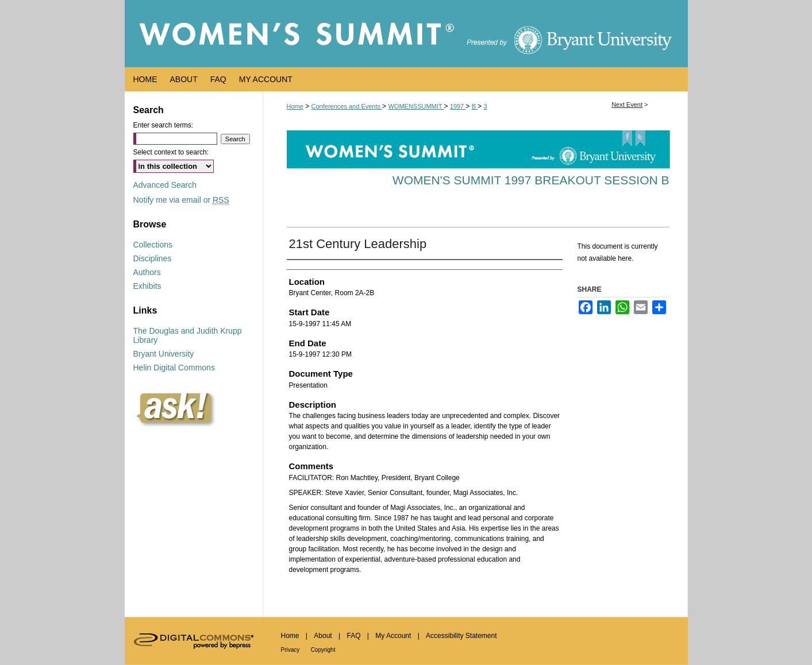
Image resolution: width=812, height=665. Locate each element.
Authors (147, 272)
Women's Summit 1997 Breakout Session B (531, 180)
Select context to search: (171, 152)
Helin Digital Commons (174, 368)
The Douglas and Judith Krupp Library (188, 335)
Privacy (290, 650)
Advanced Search (165, 185)
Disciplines (153, 258)
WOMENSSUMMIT (416, 106)
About (323, 636)
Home (295, 106)
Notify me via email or (181, 200)
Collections (153, 245)
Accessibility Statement (461, 636)
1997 (458, 106)
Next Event (627, 105)
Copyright (323, 650)
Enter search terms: (163, 125)
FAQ (353, 636)
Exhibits (147, 286)
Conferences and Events (347, 106)
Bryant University (164, 354)
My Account (393, 636)
